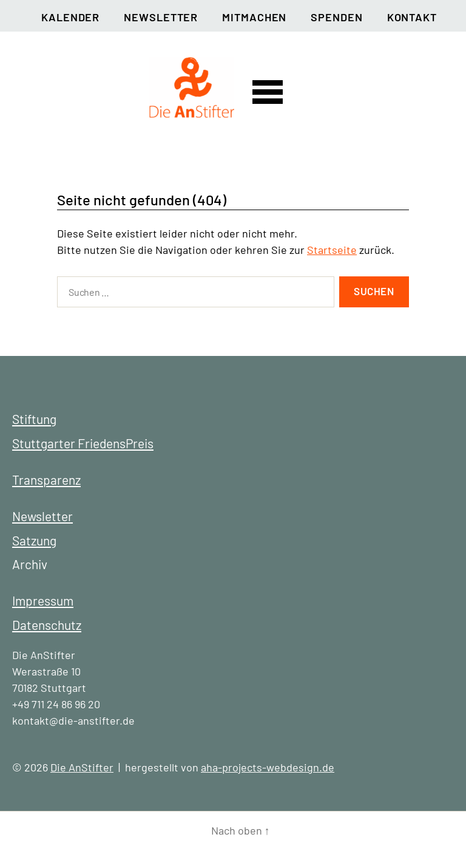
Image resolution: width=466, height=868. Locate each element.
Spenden (336, 17)
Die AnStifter (82, 767)
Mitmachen (254, 17)
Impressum (43, 600)
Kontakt (412, 17)
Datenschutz (47, 625)
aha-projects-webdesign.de (268, 767)
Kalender (70, 17)
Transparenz (46, 480)
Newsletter (161, 17)
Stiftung (34, 419)
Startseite (332, 250)
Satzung (34, 540)
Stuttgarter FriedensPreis (83, 443)
